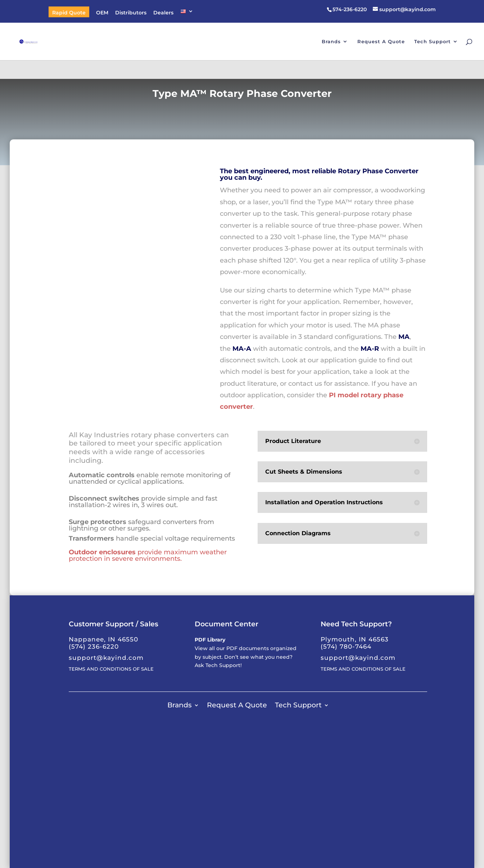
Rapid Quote (69, 13)
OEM (102, 13)
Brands (331, 42)
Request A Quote (381, 42)
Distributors (131, 13)
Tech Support (433, 42)
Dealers (163, 13)
